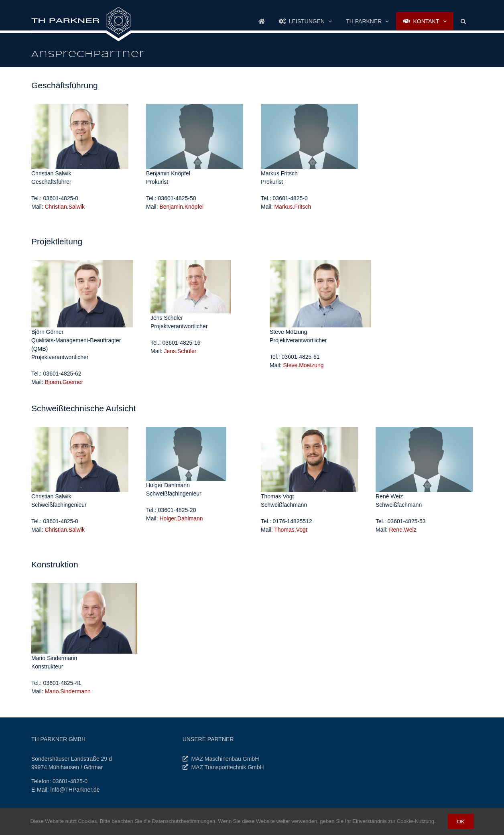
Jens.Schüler (180, 351)
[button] (463, 21)
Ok (461, 821)
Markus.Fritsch (293, 206)
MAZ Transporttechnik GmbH (227, 767)
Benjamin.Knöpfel (181, 206)
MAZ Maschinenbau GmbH (225, 759)
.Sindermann (67, 691)
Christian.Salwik (65, 206)
